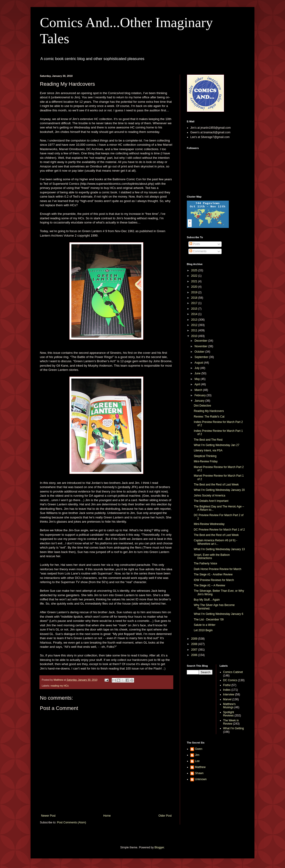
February (200, 395)
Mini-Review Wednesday (209, 524)
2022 (195, 276)
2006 (195, 655)
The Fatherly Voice (205, 563)
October (200, 352)
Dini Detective (202, 406)
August (199, 363)
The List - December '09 (209, 620)
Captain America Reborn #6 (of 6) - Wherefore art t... (215, 542)
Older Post (165, 816)
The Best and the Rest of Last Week (216, 485)
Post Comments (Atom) (71, 822)
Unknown (201, 779)
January (200, 401)
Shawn (199, 773)
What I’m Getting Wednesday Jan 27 (217, 445)
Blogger (159, 847)
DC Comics (230, 680)
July (197, 368)
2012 (195, 325)
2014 (195, 314)
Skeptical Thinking (205, 456)
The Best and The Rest (208, 440)
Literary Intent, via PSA (208, 450)
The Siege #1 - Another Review (213, 574)
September (202, 357)
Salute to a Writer (205, 625)
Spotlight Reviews (229, 714)
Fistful (227, 685)
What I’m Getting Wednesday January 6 (219, 614)
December (201, 341)
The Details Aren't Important (211, 501)
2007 (195, 650)
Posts (195, 244)
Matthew (200, 767)
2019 (195, 292)
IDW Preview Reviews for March (214, 580)
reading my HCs (60, 686)
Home (107, 816)
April (198, 384)
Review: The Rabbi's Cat (209, 417)
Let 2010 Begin (203, 630)
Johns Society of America (210, 496)
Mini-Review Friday (206, 461)
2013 (195, 320)
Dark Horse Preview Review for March (217, 569)
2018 (195, 298)
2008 (195, 644)
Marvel (227, 699)
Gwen (199, 749)
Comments (198, 251)
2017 (195, 303)
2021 (195, 281)
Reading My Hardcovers (209, 411)
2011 (195, 330)
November (201, 346)
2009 (195, 639)
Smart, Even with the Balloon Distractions (212, 556)
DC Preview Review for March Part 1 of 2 (219, 530)
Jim (197, 755)
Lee (197, 761)
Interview (229, 694)
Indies (227, 690)
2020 (195, 287)
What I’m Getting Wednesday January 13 (219, 549)
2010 (195, 336)
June (198, 373)
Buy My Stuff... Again (207, 600)
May (198, 379)
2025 (195, 270)
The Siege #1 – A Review (209, 585)
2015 (195, 309)
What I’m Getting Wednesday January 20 (219, 490)
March (199, 390)
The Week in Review (231, 722)
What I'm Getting (234, 728)
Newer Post (48, 816)
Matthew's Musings (229, 706)
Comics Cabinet (233, 672)
